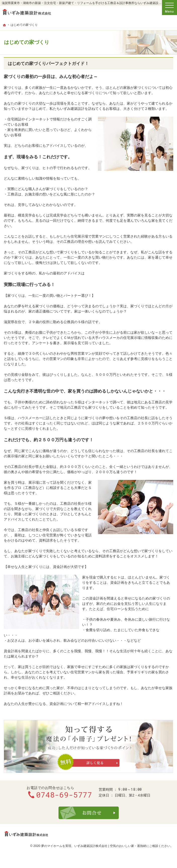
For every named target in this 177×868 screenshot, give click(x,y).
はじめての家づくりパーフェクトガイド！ (48, 64)
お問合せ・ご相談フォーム (89, 813)
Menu (169, 8)
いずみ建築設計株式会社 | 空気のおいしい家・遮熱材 (110, 846)
